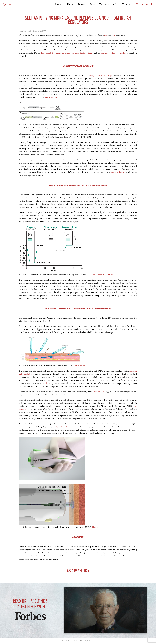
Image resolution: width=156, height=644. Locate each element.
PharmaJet (96, 527)
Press (92, 5)
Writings (104, 5)
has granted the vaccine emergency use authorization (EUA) (66, 53)
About (70, 5)
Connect (127, 5)
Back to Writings (78, 571)
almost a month (51, 97)
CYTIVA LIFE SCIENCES (102, 275)
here (106, 35)
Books (82, 5)
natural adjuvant (118, 172)
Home (59, 5)
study (46, 383)
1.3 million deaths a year (66, 427)
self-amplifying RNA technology (98, 75)
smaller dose (99, 392)
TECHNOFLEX (81, 366)
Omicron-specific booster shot (113, 53)
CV (115, 5)
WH (8, 5)
